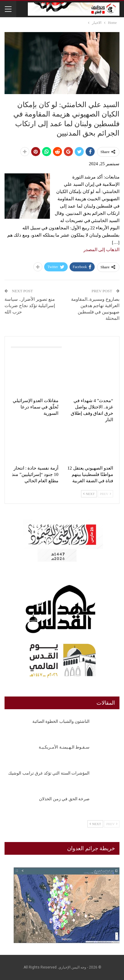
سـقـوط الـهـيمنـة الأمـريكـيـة (64, 747)
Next (89, 494)
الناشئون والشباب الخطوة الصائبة (61, 721)
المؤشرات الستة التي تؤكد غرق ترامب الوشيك (49, 773)
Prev (105, 494)
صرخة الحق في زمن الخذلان (64, 799)
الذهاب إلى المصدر (102, 250)
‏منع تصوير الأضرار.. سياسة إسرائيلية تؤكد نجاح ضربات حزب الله (30, 306)
